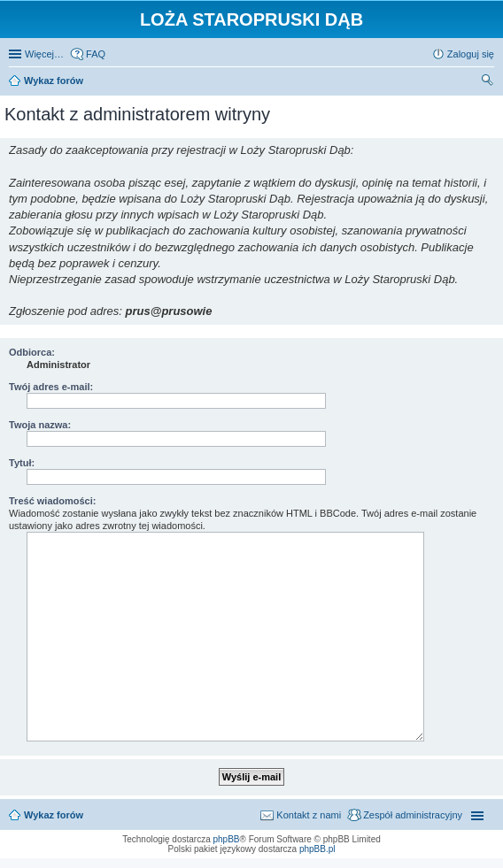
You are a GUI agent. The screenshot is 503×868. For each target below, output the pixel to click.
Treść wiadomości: (52, 501)
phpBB (227, 839)
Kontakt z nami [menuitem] (309, 815)
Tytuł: (22, 463)
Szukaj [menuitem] (488, 82)
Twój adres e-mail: (51, 387)
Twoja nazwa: (40, 425)
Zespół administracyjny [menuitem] (413, 815)
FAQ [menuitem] (96, 54)
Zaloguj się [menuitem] (471, 54)
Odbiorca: (32, 352)
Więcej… (44, 54)
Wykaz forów (54, 815)
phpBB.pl (317, 849)
